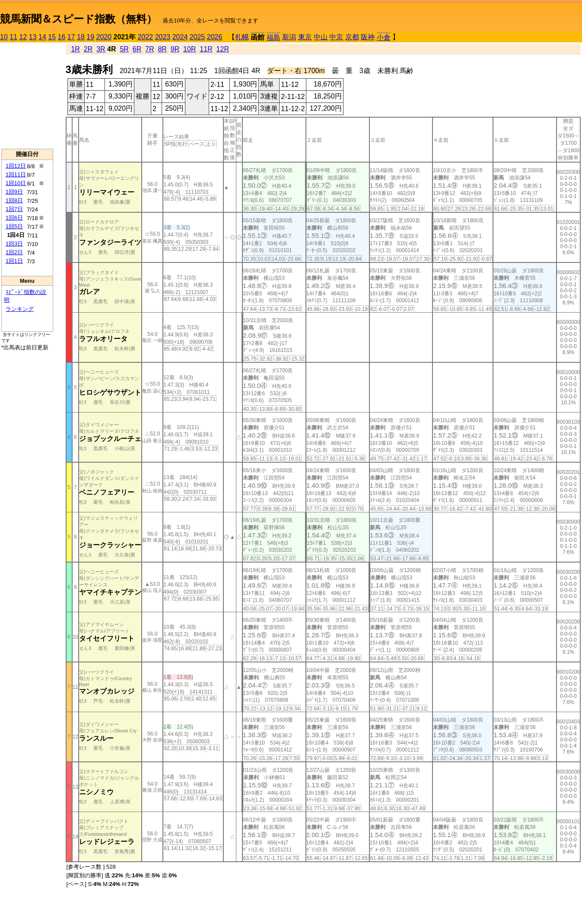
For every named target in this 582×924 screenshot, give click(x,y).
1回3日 (14, 244)
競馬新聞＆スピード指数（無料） (78, 19)
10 (4, 37)
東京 (305, 37)
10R (189, 49)
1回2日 (14, 252)
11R (206, 49)
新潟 (289, 37)
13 (33, 37)
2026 (215, 37)
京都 (352, 37)
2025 (197, 37)
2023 (163, 37)
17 (71, 37)
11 (13, 37)
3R (101, 49)
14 (42, 37)
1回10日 (16, 183)
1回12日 (16, 166)
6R (137, 49)
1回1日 (14, 261)
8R (162, 49)
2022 (146, 37)
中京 (336, 37)
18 (81, 37)
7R (149, 49)
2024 (180, 37)
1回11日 (16, 174)
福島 (274, 37)
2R (88, 49)
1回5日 (14, 226)
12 (23, 37)
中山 (321, 37)
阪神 (368, 37)
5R (124, 49)
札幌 (242, 37)
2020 (104, 37)
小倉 (384, 37)
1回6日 (14, 218)
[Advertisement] (27, 96)
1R (75, 49)
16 (62, 37)
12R (223, 49)
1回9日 (14, 192)
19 (90, 37)
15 (52, 37)
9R (175, 49)
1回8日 (14, 200)
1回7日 (14, 209)
